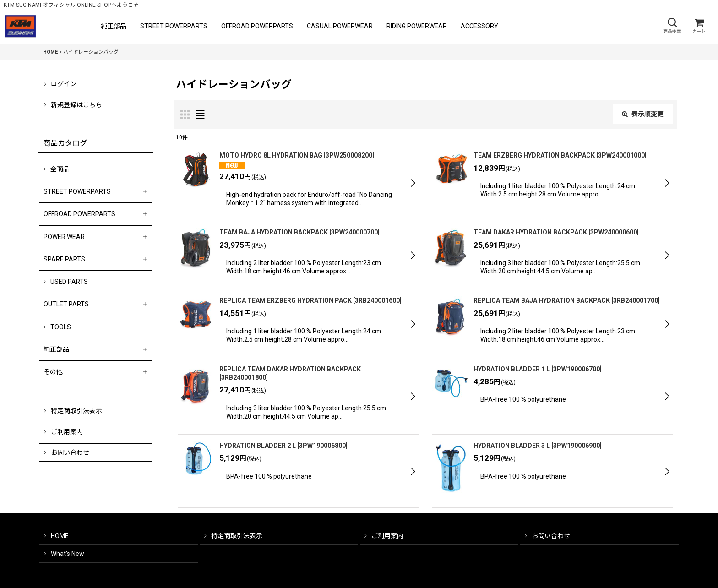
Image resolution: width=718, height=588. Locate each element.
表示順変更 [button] (643, 114)
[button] (672, 26)
